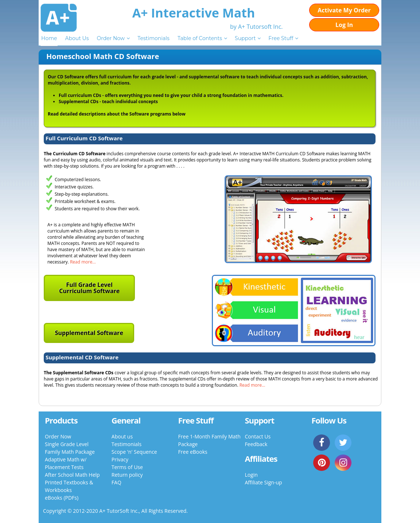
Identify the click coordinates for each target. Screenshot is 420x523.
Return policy (127, 475)
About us (122, 436)
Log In (344, 25)
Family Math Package (70, 452)
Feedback (256, 444)
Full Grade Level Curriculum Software (89, 288)
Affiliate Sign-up (263, 482)
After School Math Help (72, 475)
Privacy (120, 459)
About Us (77, 38)
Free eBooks (193, 452)
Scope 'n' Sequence (134, 452)
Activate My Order (344, 10)
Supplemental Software (89, 333)
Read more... (83, 262)
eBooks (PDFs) (62, 498)
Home (49, 38)
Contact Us (258, 436)
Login (251, 475)
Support (245, 38)
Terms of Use (127, 467)
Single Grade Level (67, 444)
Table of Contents (200, 38)
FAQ (116, 482)
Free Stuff (281, 38)
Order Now (111, 38)
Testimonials (153, 38)
